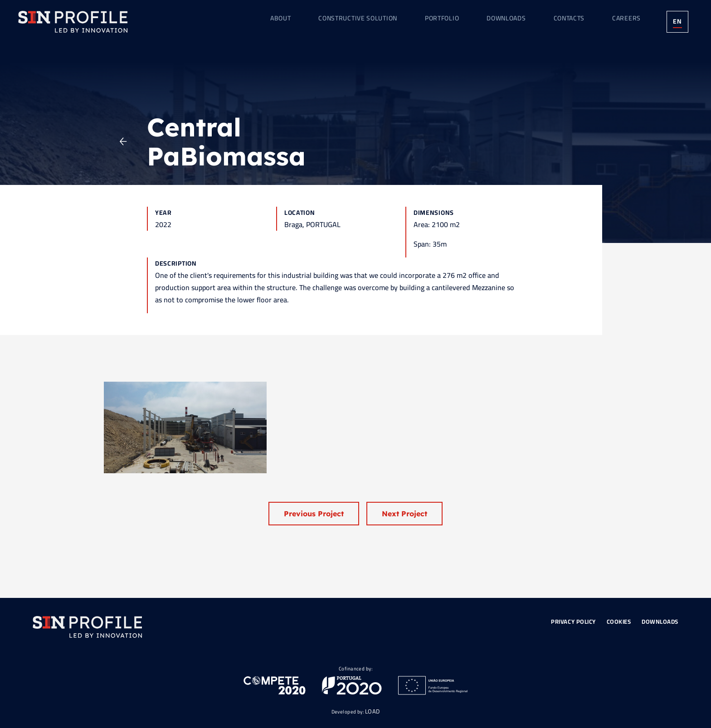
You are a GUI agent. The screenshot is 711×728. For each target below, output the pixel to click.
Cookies (619, 621)
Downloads (660, 621)
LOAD (373, 711)
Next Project (404, 514)
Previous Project (314, 514)
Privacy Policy (573, 621)
